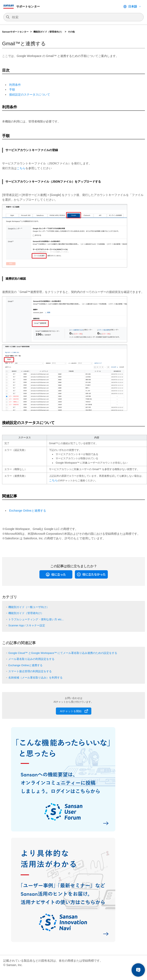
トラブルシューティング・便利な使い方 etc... (36, 619)
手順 (12, 90)
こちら (21, 168)
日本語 (133, 6)
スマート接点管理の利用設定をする (30, 671)
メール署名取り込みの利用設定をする (31, 659)
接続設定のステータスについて (30, 95)
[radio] (56, 574)
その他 (71, 32)
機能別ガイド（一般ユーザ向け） (29, 607)
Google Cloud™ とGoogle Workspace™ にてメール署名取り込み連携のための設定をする (63, 653)
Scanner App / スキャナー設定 (27, 625)
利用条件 (15, 85)
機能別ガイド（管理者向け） (48, 32)
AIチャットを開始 (71, 711)
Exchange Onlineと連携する (28, 511)
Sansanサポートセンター (15, 32)
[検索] (76, 17)
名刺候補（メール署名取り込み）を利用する (35, 678)
